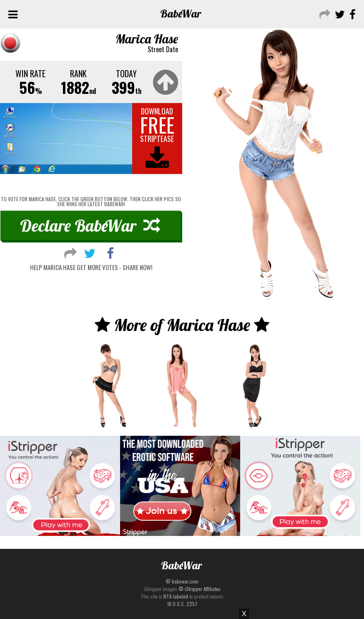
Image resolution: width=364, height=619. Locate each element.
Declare (90, 225)
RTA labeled (176, 596)
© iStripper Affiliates (200, 589)
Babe (181, 14)
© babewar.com (182, 581)
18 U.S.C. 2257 (182, 604)
